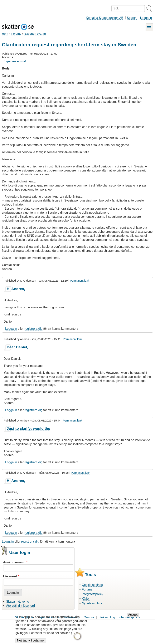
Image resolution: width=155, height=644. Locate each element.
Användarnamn (14, 562)
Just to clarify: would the (28, 429)
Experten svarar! (35, 34)
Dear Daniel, (17, 347)
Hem (5, 34)
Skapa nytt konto (18, 602)
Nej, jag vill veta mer (31, 640)
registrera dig (34, 329)
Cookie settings (92, 585)
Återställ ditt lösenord (20, 606)
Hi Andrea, (16, 289)
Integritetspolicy (92, 594)
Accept (133, 615)
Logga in (146, 18)
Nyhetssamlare (92, 603)
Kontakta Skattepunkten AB (105, 18)
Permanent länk (80, 281)
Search (132, 18)
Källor (86, 599)
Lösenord (10, 576)
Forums (16, 34)
